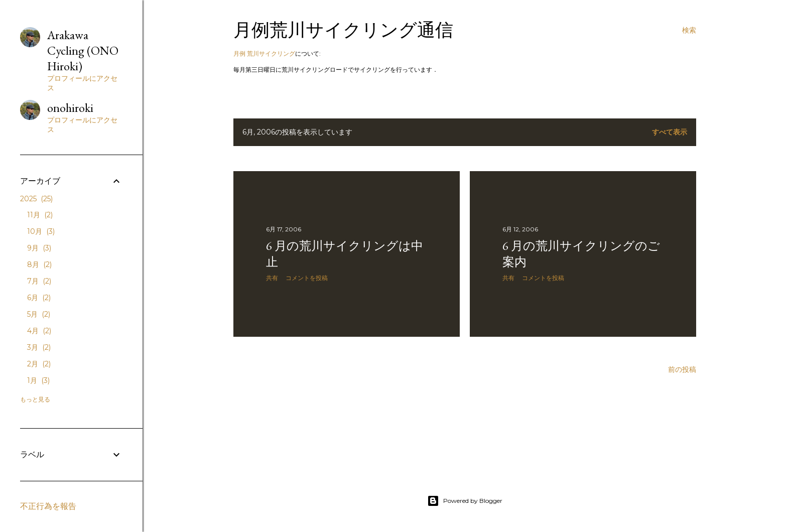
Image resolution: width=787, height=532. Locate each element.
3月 (39, 347)
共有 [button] (272, 278)
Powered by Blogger (465, 501)
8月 (39, 264)
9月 (39, 248)
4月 (39, 331)
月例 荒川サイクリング (264, 53)
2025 (36, 199)
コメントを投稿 (307, 278)
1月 (38, 380)
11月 (40, 215)
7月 (39, 281)
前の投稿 (682, 369)
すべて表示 (670, 132)
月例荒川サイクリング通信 (343, 30)
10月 (41, 231)
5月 (39, 314)
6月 (39, 298)
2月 (39, 364)
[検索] (689, 30)
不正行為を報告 (48, 506)
